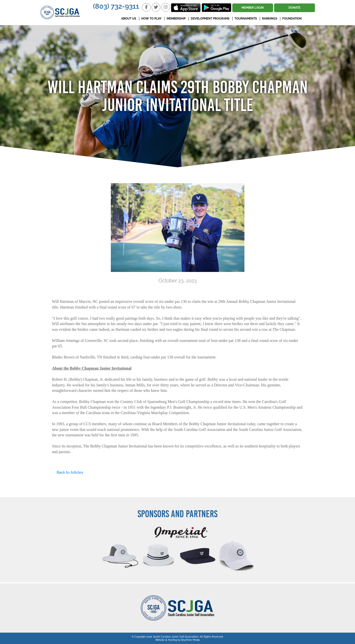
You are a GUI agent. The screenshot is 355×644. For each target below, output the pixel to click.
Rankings (270, 19)
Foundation (292, 19)
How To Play (151, 19)
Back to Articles (68, 472)
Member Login (253, 8)
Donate (294, 8)
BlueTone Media (190, 640)
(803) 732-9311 (116, 6)
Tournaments (246, 19)
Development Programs (210, 19)
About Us (129, 19)
